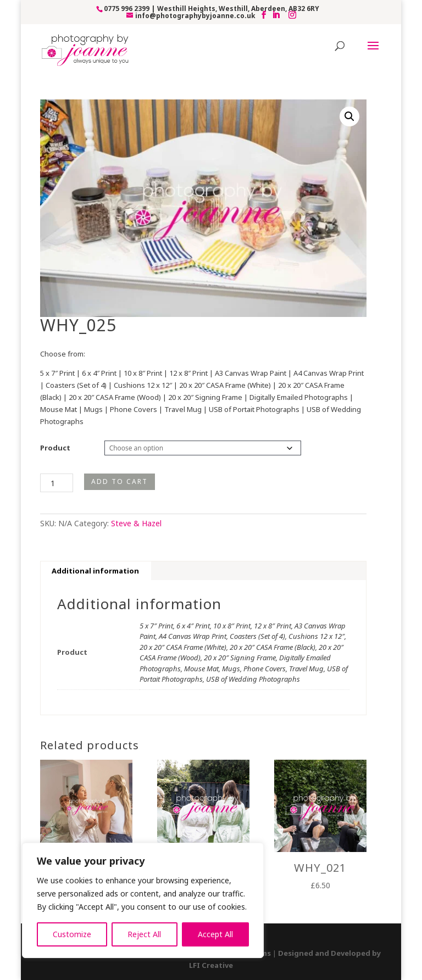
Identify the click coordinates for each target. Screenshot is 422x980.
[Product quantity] (57, 483)
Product (55, 448)
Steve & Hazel (136, 523)
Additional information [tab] (95, 571)
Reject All (144, 934)
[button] (349, 116)
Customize (72, 934)
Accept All (215, 934)
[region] (143, 900)
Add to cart (120, 481)
